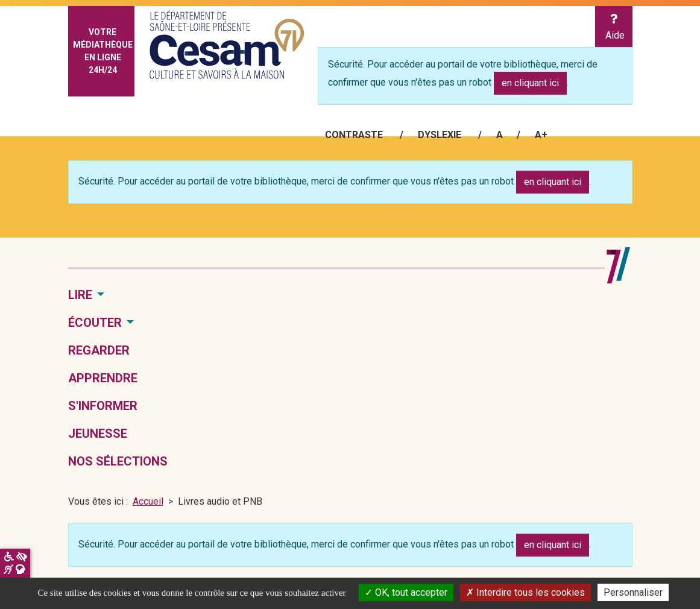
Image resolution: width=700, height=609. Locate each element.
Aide (614, 27)
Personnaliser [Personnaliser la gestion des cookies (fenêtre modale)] (633, 592)
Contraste (354, 135)
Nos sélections (118, 461)
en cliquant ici (530, 83)
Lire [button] (80, 295)
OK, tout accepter (406, 592)
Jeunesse (98, 434)
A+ (541, 135)
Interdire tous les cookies (525, 592)
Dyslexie (440, 135)
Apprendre (103, 378)
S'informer (103, 406)
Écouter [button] (95, 323)
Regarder (99, 350)
